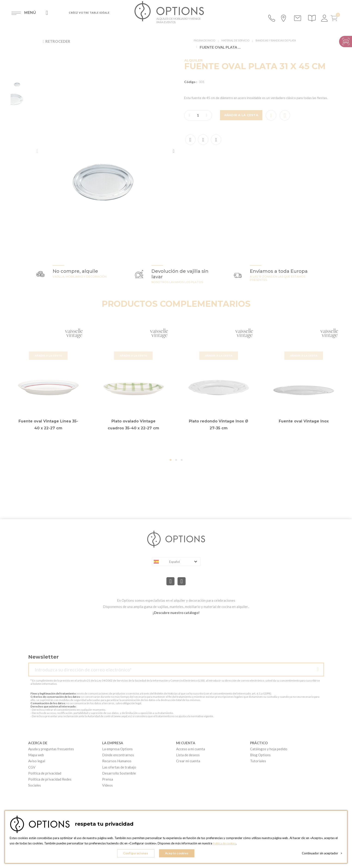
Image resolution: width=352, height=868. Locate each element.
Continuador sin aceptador (322, 854)
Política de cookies (225, 845)
